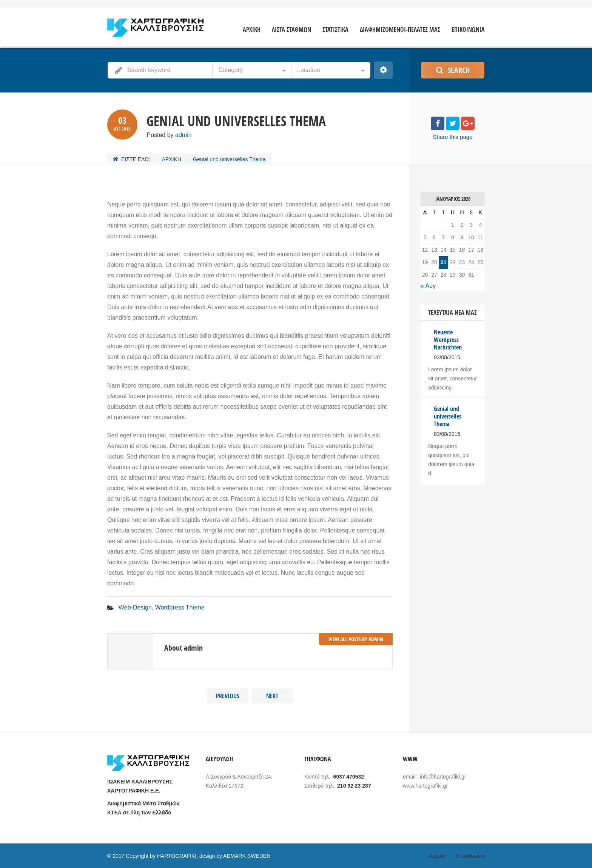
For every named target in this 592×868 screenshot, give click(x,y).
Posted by (169, 135)
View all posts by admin (356, 639)
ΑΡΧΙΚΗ (252, 30)
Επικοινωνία (470, 856)
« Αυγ (428, 286)
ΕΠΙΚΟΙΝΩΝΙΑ (468, 30)
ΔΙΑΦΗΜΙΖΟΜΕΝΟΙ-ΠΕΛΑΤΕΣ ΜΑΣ (400, 30)
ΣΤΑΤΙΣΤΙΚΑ (335, 30)
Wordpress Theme (180, 607)
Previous (228, 696)
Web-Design (135, 607)
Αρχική (437, 856)
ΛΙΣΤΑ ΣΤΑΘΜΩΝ (291, 30)
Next (272, 696)
